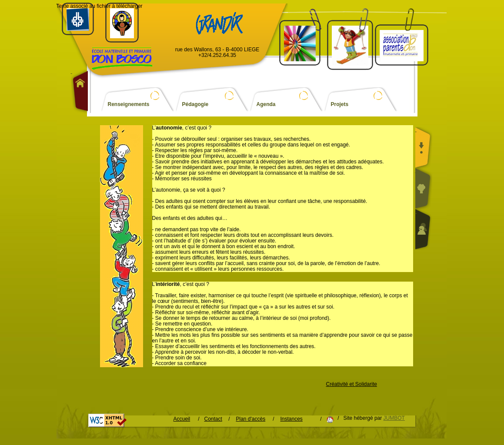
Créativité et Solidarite (352, 384)
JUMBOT (394, 418)
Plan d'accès (251, 419)
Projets (340, 105)
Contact (213, 419)
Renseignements (129, 105)
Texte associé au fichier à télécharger (100, 6)
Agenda (266, 105)
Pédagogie (195, 105)
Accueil (182, 419)
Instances (292, 419)
